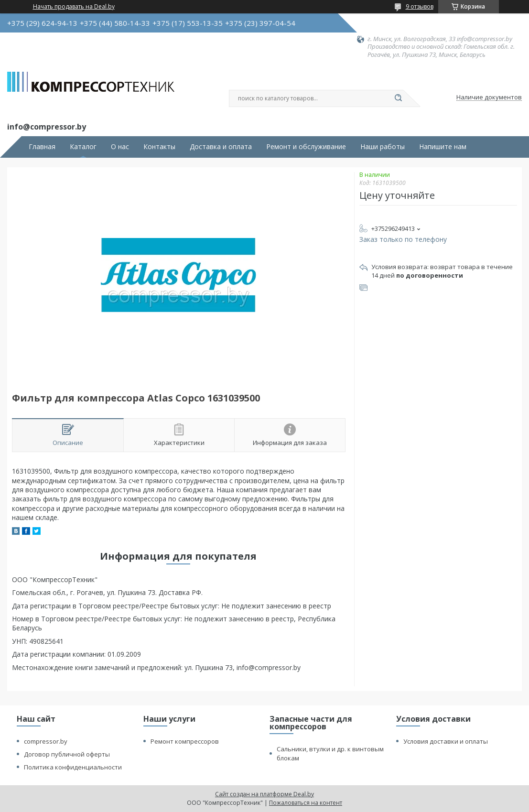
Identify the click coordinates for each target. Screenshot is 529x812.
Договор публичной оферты (67, 754)
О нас (120, 147)
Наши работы (383, 147)
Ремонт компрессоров (185, 741)
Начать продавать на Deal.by (74, 7)
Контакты (159, 147)
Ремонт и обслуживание (306, 147)
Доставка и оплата (221, 147)
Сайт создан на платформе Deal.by (264, 794)
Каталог (83, 147)
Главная (42, 147)
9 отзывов (420, 6)
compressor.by (46, 741)
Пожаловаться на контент (306, 803)
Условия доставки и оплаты (446, 741)
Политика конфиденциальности (73, 767)
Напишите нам (443, 147)
